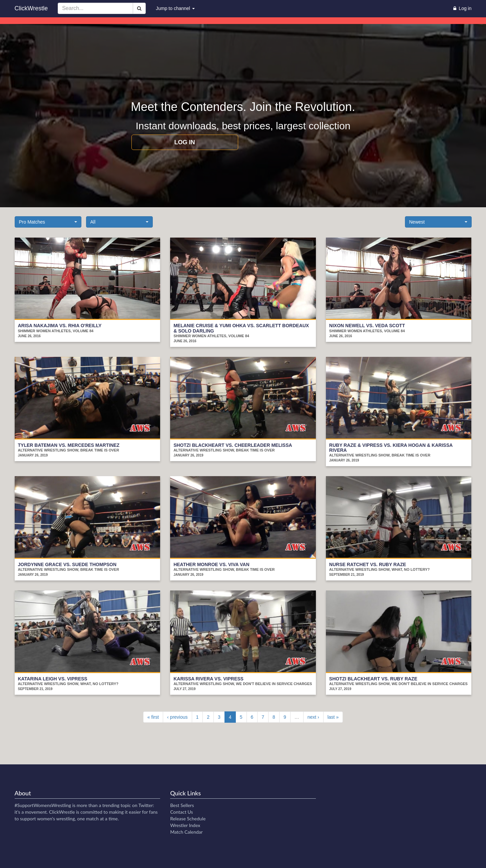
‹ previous (177, 717)
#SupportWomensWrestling (43, 805)
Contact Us (181, 812)
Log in (185, 142)
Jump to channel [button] (175, 8)
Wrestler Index (185, 825)
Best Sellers (182, 805)
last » (333, 717)
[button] (48, 222)
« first (153, 717)
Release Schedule (188, 819)
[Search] (139, 8)
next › (313, 717)
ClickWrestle (31, 8)
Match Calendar (186, 832)
